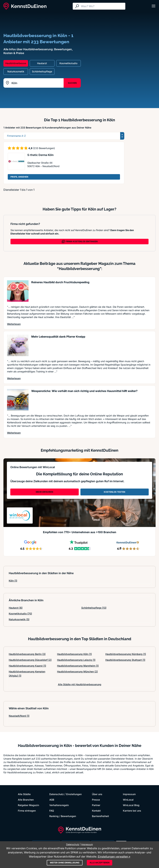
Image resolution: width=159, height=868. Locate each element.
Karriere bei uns (132, 811)
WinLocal (128, 800)
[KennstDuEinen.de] (25, 6)
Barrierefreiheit (100, 816)
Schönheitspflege (94, 608)
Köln (13, 581)
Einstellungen (74, 794)
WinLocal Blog (131, 805)
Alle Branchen (26, 800)
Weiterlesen (14, 324)
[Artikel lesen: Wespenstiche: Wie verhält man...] (18, 400)
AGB (52, 800)
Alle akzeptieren (100, 863)
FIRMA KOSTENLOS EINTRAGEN (80, 242)
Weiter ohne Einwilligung (65, 863)
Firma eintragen (27, 811)
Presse (96, 800)
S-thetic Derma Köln (40, 155)
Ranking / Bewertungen (63, 816)
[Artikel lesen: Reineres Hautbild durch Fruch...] (18, 291)
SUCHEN (72, 83)
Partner (96, 805)
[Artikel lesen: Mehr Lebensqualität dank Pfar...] (18, 345)
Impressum (129, 794)
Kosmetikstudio (20, 614)
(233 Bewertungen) (44, 148)
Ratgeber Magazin (28, 805)
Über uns (97, 794)
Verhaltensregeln (59, 805)
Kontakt (96, 811)
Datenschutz (57, 794)
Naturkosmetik (19, 619)
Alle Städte (24, 794)
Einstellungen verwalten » (114, 857)
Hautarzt (16, 608)
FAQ (52, 811)
